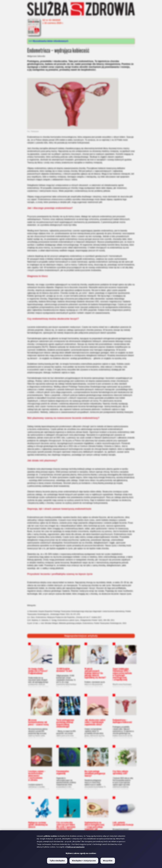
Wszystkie (108, 861)
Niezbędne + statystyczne (84, 861)
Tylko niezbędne (57, 861)
